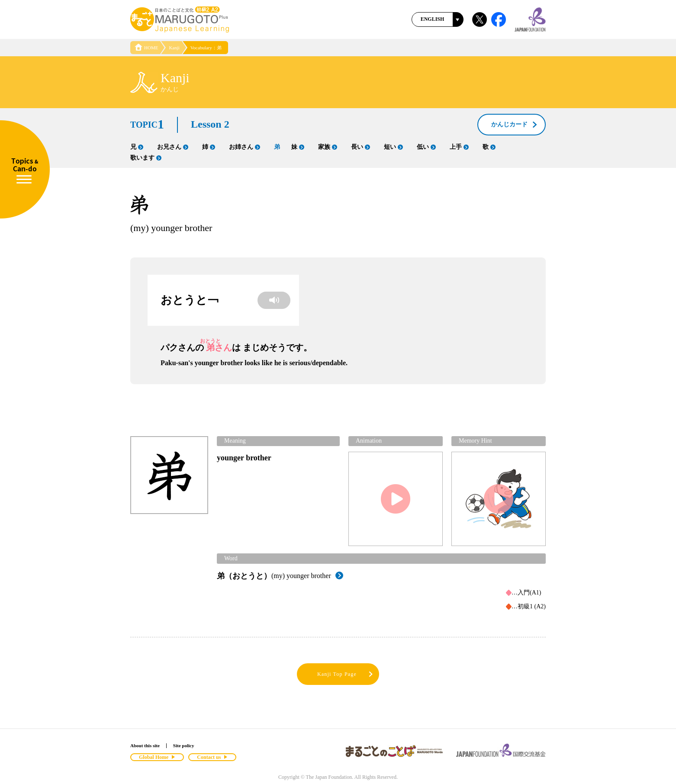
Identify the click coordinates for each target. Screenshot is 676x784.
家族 (328, 147)
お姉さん (245, 147)
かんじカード (515, 125)
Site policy (184, 745)
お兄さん (173, 147)
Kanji (174, 48)
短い (393, 147)
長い (361, 147)
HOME (146, 48)
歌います (146, 158)
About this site (145, 745)
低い (426, 147)
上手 (459, 147)
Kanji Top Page (346, 674)
